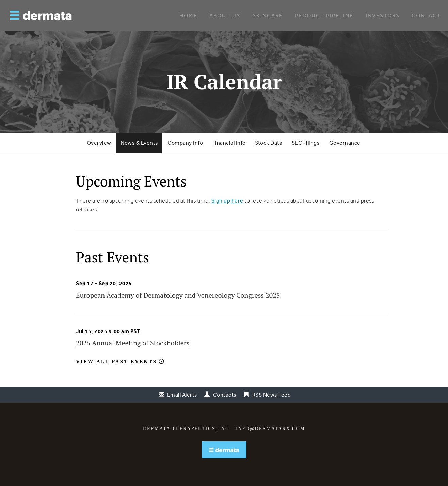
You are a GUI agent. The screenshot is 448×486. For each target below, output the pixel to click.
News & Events (139, 143)
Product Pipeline (324, 15)
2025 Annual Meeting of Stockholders (133, 343)
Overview (99, 143)
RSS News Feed (272, 395)
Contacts (225, 395)
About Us (225, 15)
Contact (426, 15)
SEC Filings (306, 143)
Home (188, 15)
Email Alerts (182, 395)
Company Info (185, 143)
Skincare (268, 15)
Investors (383, 15)
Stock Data (269, 143)
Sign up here (227, 200)
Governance (345, 143)
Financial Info (229, 143)
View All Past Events (116, 361)
